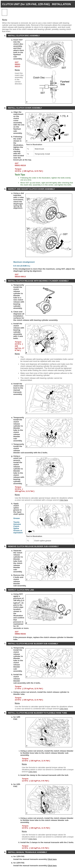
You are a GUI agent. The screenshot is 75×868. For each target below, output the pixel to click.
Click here (64, 500)
